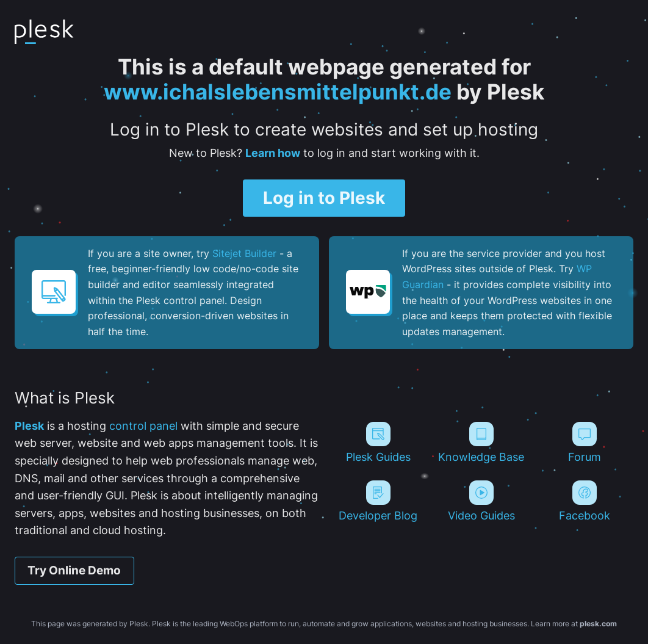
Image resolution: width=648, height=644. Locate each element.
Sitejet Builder (244, 253)
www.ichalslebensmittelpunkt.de (278, 92)
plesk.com (598, 624)
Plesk (29, 426)
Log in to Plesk (324, 197)
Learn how (273, 153)
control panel (143, 426)
